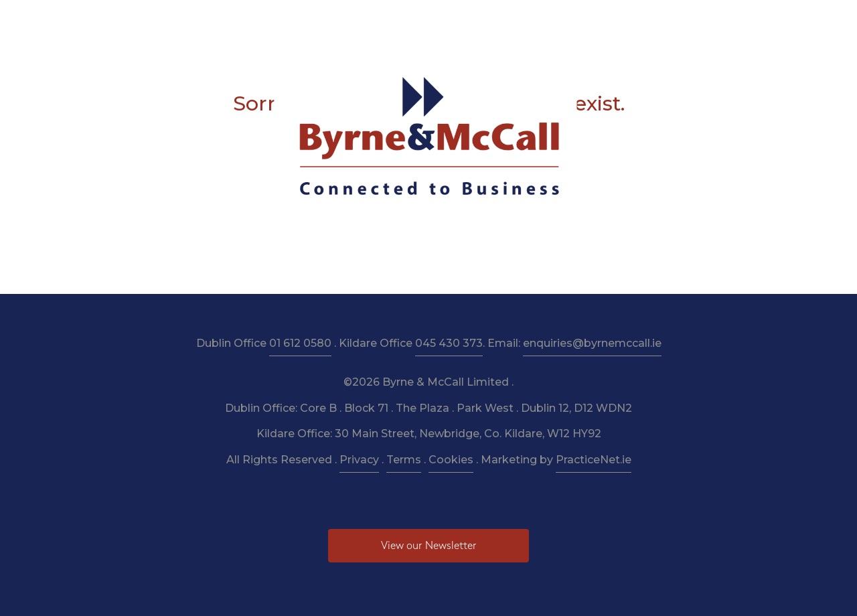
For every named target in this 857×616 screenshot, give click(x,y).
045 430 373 (449, 343)
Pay (633, 21)
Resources (411, 21)
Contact (680, 21)
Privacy (359, 460)
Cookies (451, 460)
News (592, 21)
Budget (543, 21)
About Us (228, 21)
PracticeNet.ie (594, 460)
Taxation (347, 21)
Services (289, 21)
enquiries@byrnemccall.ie (592, 343)
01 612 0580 (300, 343)
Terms (404, 460)
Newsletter (480, 21)
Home (172, 21)
